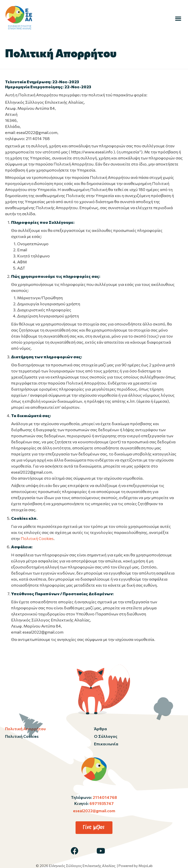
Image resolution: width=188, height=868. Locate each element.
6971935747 (101, 803)
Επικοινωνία (106, 744)
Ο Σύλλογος (106, 736)
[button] (178, 18)
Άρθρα (100, 729)
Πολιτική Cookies (37, 538)
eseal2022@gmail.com (94, 811)
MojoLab (146, 866)
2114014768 (104, 797)
